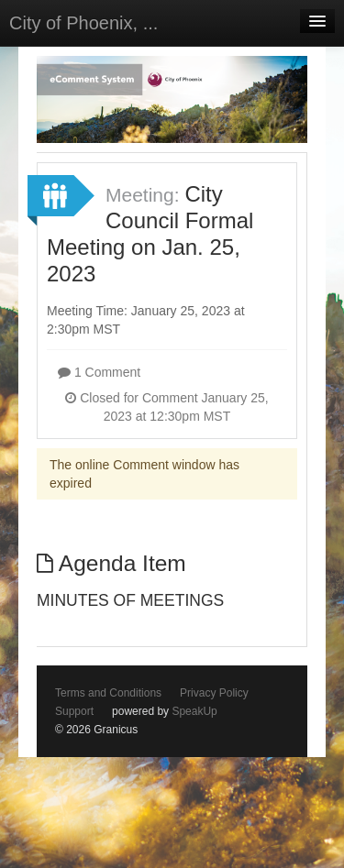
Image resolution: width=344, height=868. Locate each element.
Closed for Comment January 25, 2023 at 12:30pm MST (166, 407)
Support (74, 711)
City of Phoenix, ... (83, 23)
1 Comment (99, 372)
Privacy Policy (214, 693)
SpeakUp (194, 711)
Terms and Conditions (108, 693)
